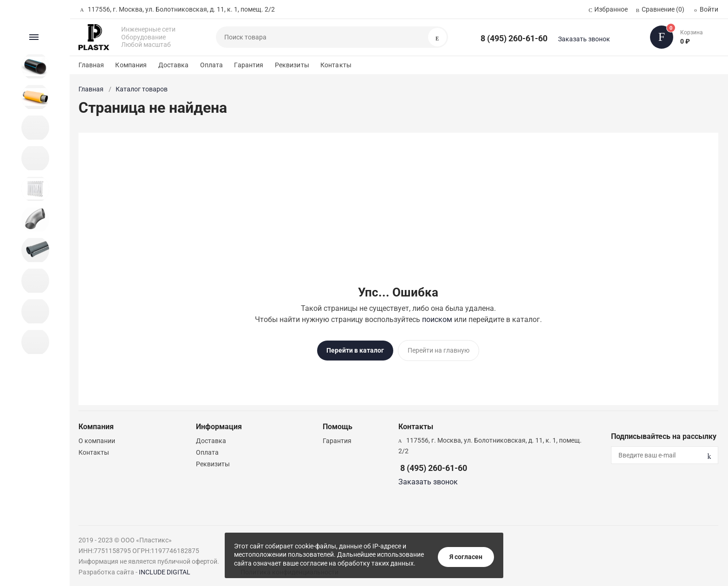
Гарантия (249, 65)
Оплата (212, 65)
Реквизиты (292, 65)
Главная (91, 65)
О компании (97, 438)
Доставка (174, 65)
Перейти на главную (439, 350)
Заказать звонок (584, 39)
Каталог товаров (142, 89)
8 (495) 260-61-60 (514, 38)
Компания (131, 65)
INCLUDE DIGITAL (165, 569)
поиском (437, 319)
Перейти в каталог (355, 350)
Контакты (336, 65)
